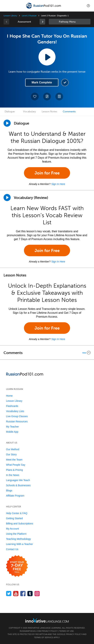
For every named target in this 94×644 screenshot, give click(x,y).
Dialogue (10, 112)
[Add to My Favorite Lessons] (35, 97)
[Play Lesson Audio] (47, 57)
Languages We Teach (18, 480)
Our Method (13, 449)
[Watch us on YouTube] (16, 594)
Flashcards (12, 406)
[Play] (7, 198)
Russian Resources (17, 421)
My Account (12, 529)
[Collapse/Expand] (47, 353)
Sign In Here (58, 184)
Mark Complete (42, 82)
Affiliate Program (15, 496)
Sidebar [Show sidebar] (70, 22)
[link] (42, 22)
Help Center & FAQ (17, 513)
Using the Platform (16, 534)
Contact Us (12, 549)
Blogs (9, 490)
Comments (69, 112)
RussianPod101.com (30, 631)
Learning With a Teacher (20, 544)
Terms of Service (44, 637)
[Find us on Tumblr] (30, 594)
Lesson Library (10, 16)
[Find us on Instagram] (37, 594)
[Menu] (6, 6)
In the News (13, 475)
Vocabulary (29, 112)
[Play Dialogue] (7, 123)
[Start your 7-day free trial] (17, 566)
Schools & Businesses (18, 485)
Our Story (11, 454)
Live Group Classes (17, 416)
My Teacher (12, 427)
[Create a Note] (47, 97)
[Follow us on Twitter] (9, 594)
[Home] (44, 8)
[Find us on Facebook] (23, 594)
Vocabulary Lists (15, 411)
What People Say (16, 465)
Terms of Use (66, 631)
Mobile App (12, 432)
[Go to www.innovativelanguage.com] (47, 620)
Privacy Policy (49, 631)
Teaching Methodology (18, 539)
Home (9, 396)
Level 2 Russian (29, 16)
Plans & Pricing (14, 470)
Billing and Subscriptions (20, 524)
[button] (88, 6)
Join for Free (47, 173)
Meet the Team (14, 460)
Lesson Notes (49, 112)
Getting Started (14, 518)
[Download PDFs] (59, 97)
